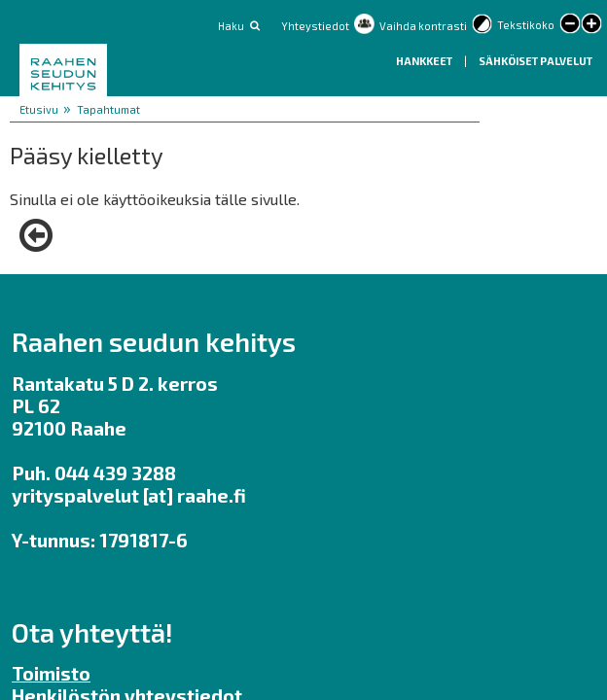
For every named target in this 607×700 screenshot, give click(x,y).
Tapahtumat (108, 109)
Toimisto (51, 673)
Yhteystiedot (315, 26)
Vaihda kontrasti (423, 26)
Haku (231, 26)
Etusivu (39, 109)
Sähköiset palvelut (536, 61)
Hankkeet (425, 61)
